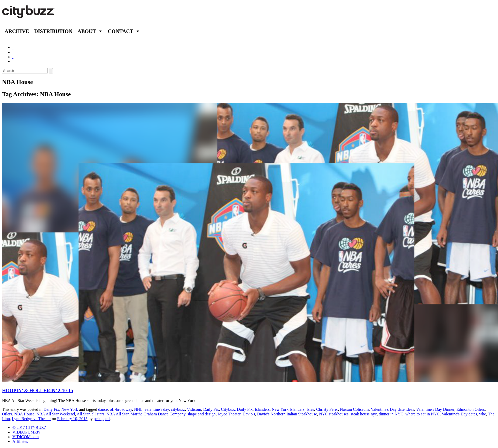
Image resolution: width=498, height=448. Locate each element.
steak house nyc (364, 414)
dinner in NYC (391, 414)
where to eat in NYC (423, 414)
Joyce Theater (229, 414)
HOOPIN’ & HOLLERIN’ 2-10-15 (38, 390)
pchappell (102, 419)
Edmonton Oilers (471, 409)
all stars (98, 414)
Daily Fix (51, 409)
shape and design (201, 414)
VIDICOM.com (26, 437)
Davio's (249, 414)
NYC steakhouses (334, 414)
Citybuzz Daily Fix (237, 409)
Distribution (53, 31)
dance (103, 409)
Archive (17, 31)
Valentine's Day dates (459, 414)
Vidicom (194, 409)
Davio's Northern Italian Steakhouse (287, 414)
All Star (83, 414)
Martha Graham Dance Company (158, 414)
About (87, 31)
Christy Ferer (327, 409)
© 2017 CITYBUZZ (29, 427)
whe (483, 414)
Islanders (262, 409)
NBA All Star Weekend (56, 414)
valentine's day (157, 409)
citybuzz (178, 409)
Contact (120, 31)
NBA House (24, 414)
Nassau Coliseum (354, 409)
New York (70, 409)
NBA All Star (118, 414)
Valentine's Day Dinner (435, 409)
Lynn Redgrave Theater (31, 419)
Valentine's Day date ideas (392, 409)
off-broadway (121, 409)
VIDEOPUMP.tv (26, 432)
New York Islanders (288, 409)
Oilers (7, 414)
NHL (138, 409)
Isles (310, 409)
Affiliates (20, 441)
